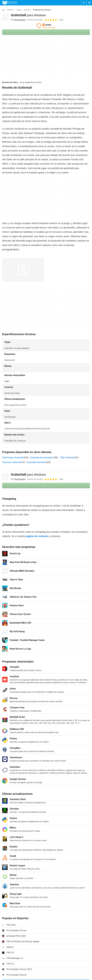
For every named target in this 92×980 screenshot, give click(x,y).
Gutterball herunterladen (42, 458)
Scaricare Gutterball (12, 462)
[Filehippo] (10, 3)
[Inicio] (3, 10)
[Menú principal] (89, 3)
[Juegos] (19, 10)
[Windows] (10, 10)
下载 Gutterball (67, 458)
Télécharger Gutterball (13, 458)
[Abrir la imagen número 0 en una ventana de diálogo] (23, 270)
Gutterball (28, 15)
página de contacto (37, 536)
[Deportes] (27, 10)
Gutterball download (36, 462)
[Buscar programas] (84, 3)
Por (18, 20)
